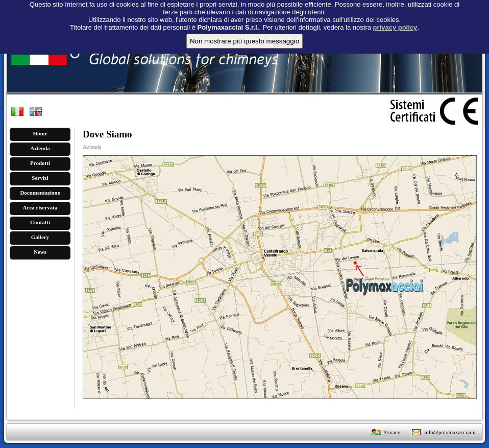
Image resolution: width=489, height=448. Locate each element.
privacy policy (395, 23)
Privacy (392, 432)
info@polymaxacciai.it (450, 432)
